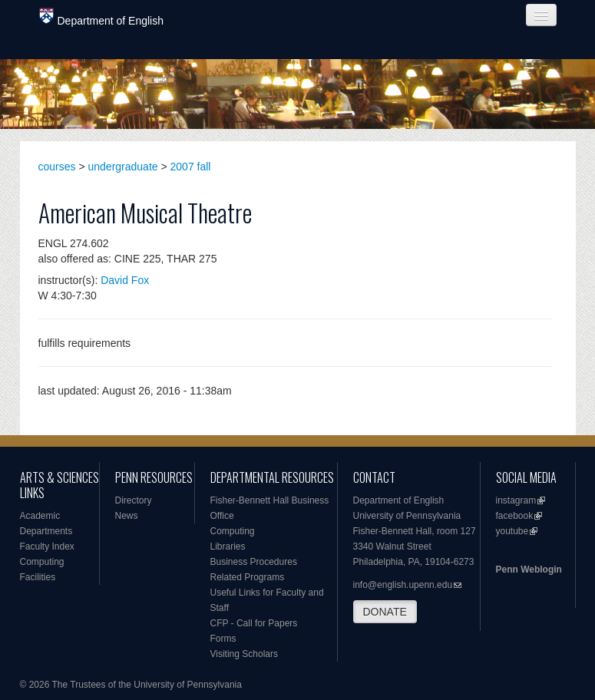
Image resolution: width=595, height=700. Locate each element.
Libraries (228, 546)
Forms (223, 639)
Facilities (38, 577)
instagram (516, 500)
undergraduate (123, 167)
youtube (512, 531)
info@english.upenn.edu (403, 585)
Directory (134, 500)
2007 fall (191, 167)
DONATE (385, 612)
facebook (515, 516)
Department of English (102, 17)
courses (57, 167)
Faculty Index (47, 546)
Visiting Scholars (245, 654)
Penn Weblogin (529, 570)
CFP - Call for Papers (254, 623)
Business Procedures (254, 562)
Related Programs (248, 577)
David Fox (125, 280)
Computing (42, 562)
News (127, 516)
